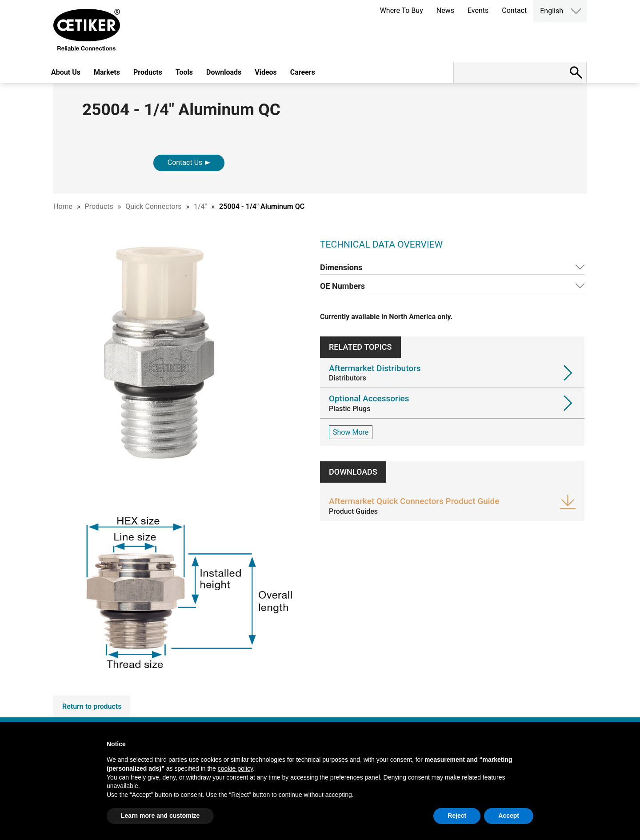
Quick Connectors (153, 206)
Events (478, 10)
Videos (266, 72)
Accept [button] (509, 816)
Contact (514, 10)
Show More (351, 432)
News (445, 10)
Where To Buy (402, 10)
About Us (66, 72)
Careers (303, 72)
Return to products (92, 706)
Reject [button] (457, 816)
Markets (107, 72)
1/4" (200, 206)
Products (148, 72)
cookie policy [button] (235, 768)
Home (63, 206)
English (552, 11)
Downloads (224, 72)
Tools (184, 72)
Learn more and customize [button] (160, 816)
